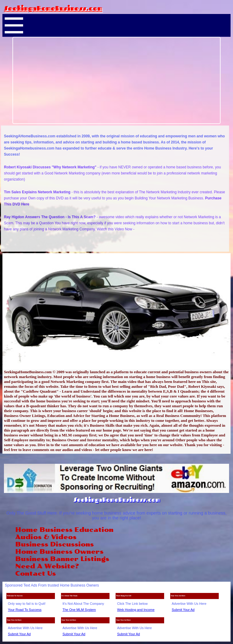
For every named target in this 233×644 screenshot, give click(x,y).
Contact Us (35, 573)
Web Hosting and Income (136, 610)
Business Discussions (54, 544)
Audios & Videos (46, 537)
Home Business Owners (59, 552)
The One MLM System (79, 610)
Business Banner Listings (62, 559)
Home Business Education (64, 530)
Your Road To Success (25, 610)
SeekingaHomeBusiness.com (53, 8)
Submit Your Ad (183, 610)
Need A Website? (47, 566)
